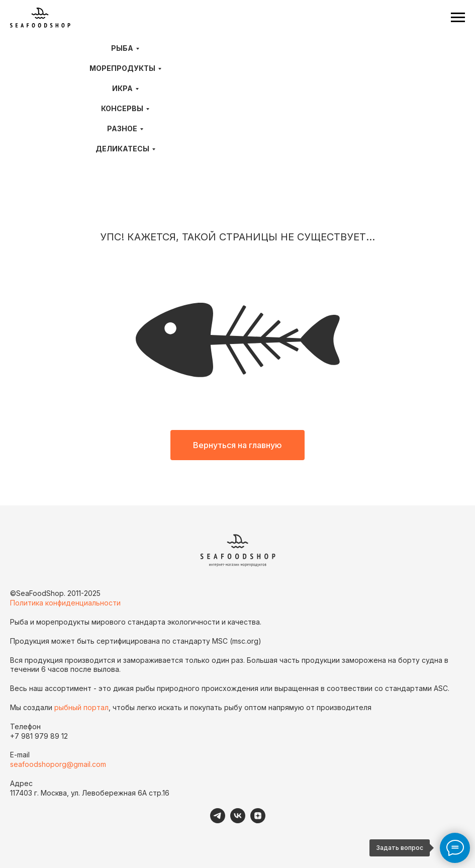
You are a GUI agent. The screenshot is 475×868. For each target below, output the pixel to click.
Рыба (122, 48)
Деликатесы (122, 149)
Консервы (122, 108)
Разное (122, 128)
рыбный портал (81, 707)
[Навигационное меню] (458, 18)
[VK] (238, 820)
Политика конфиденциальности (65, 603)
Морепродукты (122, 68)
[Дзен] (258, 820)
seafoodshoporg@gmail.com (58, 764)
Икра (122, 88)
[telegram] (218, 820)
